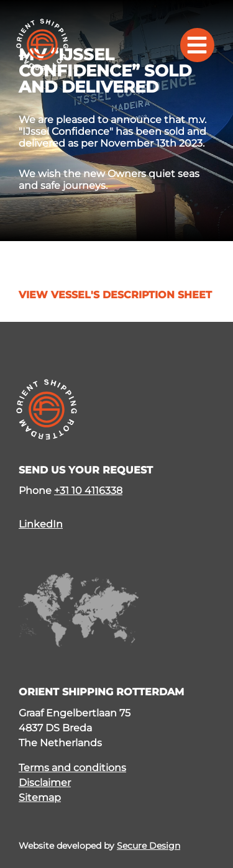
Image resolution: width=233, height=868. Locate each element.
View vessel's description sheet (115, 295)
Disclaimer (45, 783)
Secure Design (148, 846)
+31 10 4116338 (88, 491)
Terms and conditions (72, 768)
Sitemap (40, 797)
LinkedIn (41, 524)
